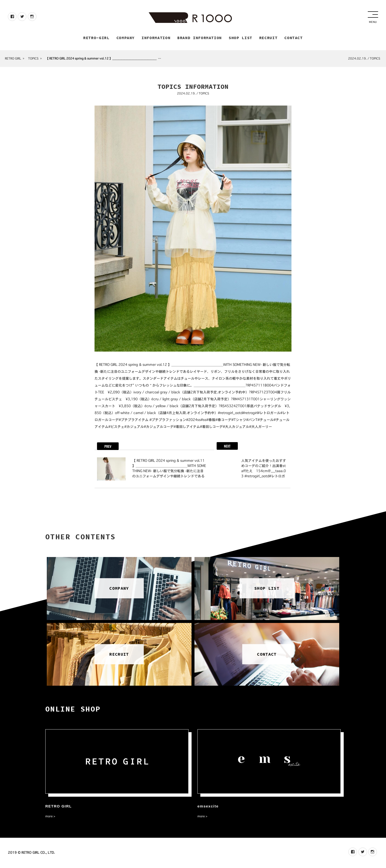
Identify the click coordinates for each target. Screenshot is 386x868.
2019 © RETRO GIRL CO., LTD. (31, 853)
